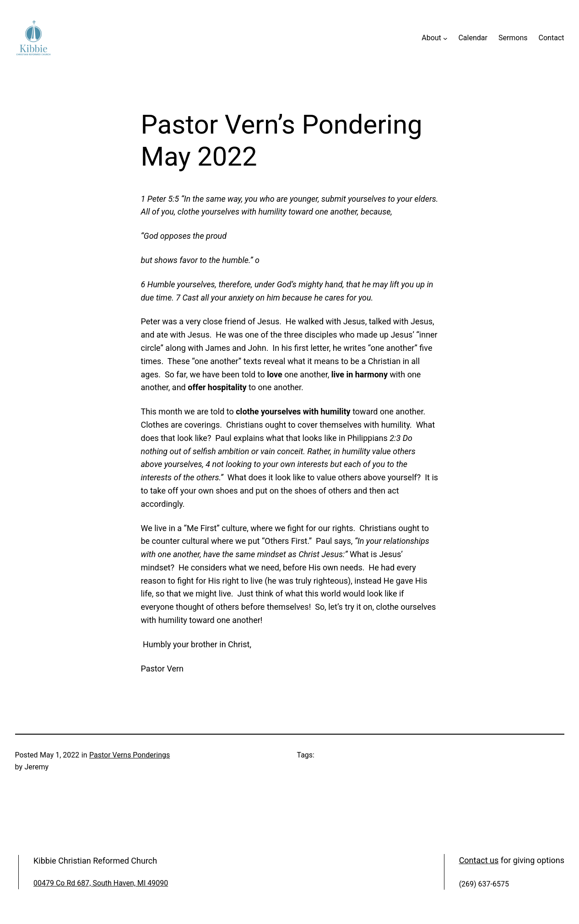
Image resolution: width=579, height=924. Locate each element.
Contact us (479, 860)
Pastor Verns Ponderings (130, 755)
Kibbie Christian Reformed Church (95, 861)
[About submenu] (445, 38)
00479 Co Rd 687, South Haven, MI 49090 (101, 883)
